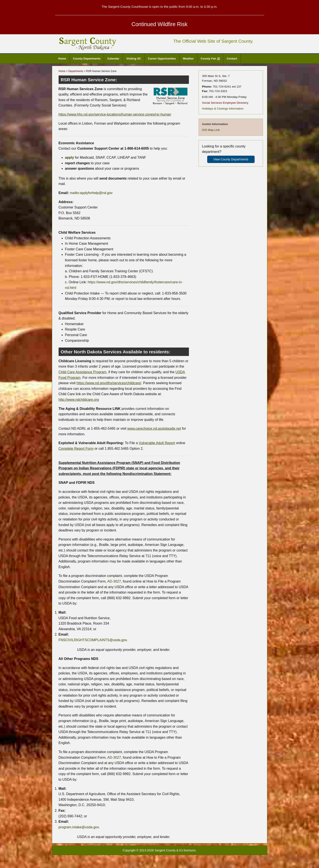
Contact (232, 59)
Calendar (113, 59)
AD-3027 (114, 581)
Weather (188, 59)
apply (70, 157)
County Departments (87, 59)
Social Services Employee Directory (225, 103)
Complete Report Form (76, 449)
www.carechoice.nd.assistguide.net (154, 429)
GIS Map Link (211, 130)
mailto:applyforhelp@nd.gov (91, 193)
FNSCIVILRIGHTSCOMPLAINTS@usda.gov (93, 640)
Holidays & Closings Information (223, 109)
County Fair (210, 59)
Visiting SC (134, 59)
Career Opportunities (162, 59)
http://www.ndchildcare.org (79, 400)
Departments (76, 71)
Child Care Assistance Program (82, 372)
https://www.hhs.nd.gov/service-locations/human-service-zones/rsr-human (115, 114)
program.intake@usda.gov (79, 827)
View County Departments (231, 159)
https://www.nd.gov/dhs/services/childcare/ (109, 383)
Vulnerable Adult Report (157, 443)
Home (62, 59)
